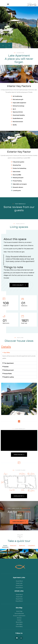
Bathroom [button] (22, 546)
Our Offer (7, 352)
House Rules (8, 373)
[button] (8, 4)
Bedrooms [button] (13, 546)
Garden (6, 367)
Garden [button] (5, 546)
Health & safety (9, 377)
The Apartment (9, 363)
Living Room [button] (31, 546)
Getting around (9, 370)
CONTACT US (26, 508)
